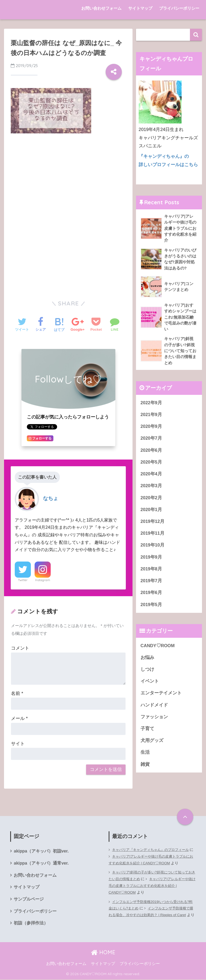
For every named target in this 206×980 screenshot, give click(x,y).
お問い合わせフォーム (101, 8)
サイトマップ (140, 8)
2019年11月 (153, 536)
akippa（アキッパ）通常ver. (41, 863)
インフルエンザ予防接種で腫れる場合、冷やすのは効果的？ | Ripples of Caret (152, 915)
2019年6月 (151, 596)
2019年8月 (151, 572)
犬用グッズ (152, 746)
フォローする (40, 438)
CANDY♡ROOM (158, 649)
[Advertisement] (68, 178)
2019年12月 (153, 524)
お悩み (147, 662)
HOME (103, 953)
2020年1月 (151, 512)
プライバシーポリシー (179, 8)
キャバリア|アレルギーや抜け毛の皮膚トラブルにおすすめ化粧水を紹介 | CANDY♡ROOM (151, 860)
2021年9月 (151, 416)
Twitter (23, 580)
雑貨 (145, 769)
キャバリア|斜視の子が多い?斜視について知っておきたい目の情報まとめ (151, 876)
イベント (150, 686)
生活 (145, 758)
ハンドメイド (154, 710)
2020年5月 (151, 465)
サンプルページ (29, 900)
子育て (147, 733)
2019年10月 (153, 548)
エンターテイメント (161, 697)
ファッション (154, 722)
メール (19, 718)
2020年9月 (151, 428)
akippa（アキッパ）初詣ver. (41, 851)
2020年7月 (151, 440)
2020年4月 (151, 476)
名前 (17, 693)
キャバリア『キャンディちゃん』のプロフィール (153, 850)
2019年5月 (151, 608)
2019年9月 (151, 560)
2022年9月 (151, 404)
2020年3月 (151, 488)
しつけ (147, 674)
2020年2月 (151, 500)
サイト (18, 744)
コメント (20, 648)
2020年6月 (151, 452)
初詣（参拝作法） (31, 924)
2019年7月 (151, 584)
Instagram (43, 580)
